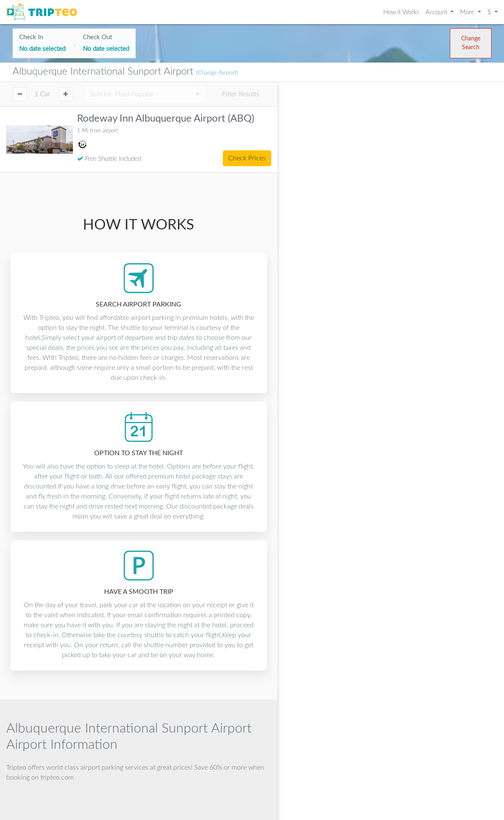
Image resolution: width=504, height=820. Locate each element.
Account (437, 12)
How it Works (401, 12)
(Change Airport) (217, 73)
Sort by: (122, 94)
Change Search (471, 43)
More (468, 12)
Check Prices (247, 158)
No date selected (42, 49)
